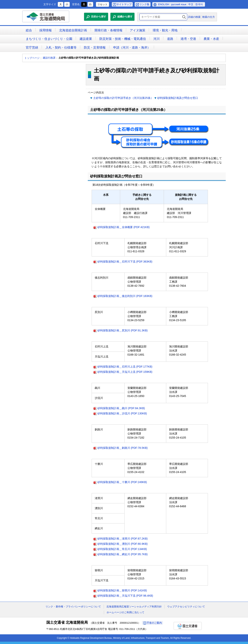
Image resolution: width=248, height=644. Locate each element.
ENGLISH (164, 4)
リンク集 (144, 4)
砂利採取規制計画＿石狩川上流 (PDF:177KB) (125, 367)
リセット (102, 4)
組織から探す (125, 17)
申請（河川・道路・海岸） (132, 47)
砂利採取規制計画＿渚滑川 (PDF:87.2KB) (123, 539)
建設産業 (86, 39)
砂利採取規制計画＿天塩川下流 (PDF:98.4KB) (125, 596)
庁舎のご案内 (154, 623)
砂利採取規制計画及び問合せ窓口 (178, 98)
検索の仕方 (209, 17)
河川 (157, 39)
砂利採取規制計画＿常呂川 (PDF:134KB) (122, 549)
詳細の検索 (194, 17)
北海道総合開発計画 (73, 30)
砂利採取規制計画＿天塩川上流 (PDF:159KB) (125, 372)
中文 (191, 4)
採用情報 (46, 30)
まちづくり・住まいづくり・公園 (49, 39)
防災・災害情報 (95, 47)
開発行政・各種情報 (108, 30)
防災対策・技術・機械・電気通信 (123, 39)
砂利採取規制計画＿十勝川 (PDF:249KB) (122, 482)
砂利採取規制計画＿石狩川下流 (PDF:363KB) (125, 262)
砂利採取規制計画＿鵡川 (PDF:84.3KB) (121, 408)
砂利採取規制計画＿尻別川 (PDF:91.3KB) (123, 330)
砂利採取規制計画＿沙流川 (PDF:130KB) (122, 413)
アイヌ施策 (138, 30)
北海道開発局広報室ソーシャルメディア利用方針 (134, 607)
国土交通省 (188, 626)
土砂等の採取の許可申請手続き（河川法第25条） (123, 98)
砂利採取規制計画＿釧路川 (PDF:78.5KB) (123, 448)
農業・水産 (211, 39)
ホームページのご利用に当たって (125, 612)
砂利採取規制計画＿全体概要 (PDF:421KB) (124, 227)
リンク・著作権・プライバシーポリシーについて (73, 607)
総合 (29, 30)
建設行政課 (49, 58)
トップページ (32, 58)
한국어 (199, 4)
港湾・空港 (188, 39)
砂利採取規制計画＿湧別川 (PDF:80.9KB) (123, 544)
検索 (184, 17)
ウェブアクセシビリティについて (186, 607)
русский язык (179, 4)
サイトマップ (124, 4)
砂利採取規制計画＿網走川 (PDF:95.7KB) (123, 554)
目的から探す (99, 17)
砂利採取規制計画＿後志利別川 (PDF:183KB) (125, 296)
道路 (170, 39)
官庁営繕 (32, 47)
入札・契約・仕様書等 (61, 47)
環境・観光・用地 (165, 30)
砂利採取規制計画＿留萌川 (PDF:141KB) (122, 590)
